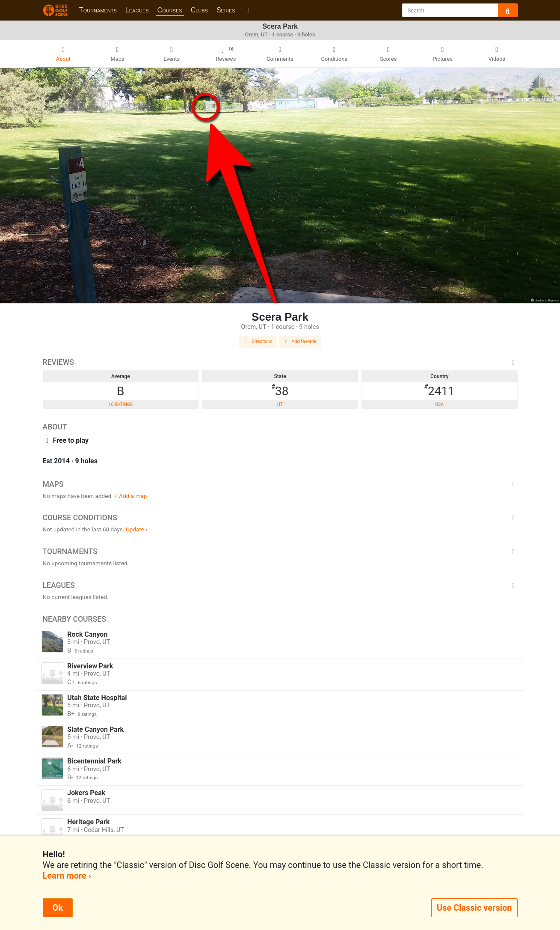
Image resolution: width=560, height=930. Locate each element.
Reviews (280, 362)
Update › (137, 529)
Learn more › (67, 876)
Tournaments (98, 10)
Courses (170, 10)
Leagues (137, 10)
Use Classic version (474, 908)
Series (226, 10)
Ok (58, 908)
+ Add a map (130, 496)
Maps (280, 484)
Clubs (199, 10)
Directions (258, 341)
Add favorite (300, 341)
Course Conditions (280, 518)
